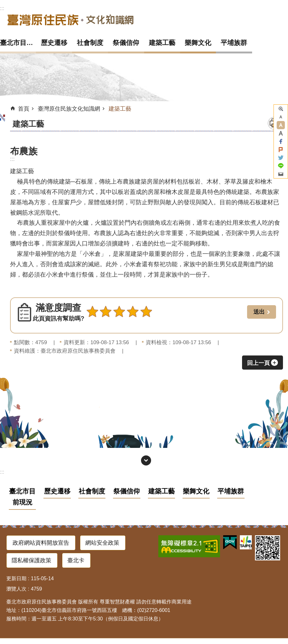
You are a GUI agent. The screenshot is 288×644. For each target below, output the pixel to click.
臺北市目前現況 (18, 43)
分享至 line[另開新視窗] (281, 166)
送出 (92, 325)
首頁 (24, 109)
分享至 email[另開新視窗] (281, 174)
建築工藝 (162, 43)
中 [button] (281, 125)
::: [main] (12, 159)
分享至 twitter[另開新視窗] (281, 158)
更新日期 (16, 578)
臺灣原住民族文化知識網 (71, 20)
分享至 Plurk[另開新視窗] (281, 150)
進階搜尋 (281, 109)
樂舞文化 (198, 43)
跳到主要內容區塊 (3, 3)
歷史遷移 (54, 43)
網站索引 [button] (146, 460)
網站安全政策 (102, 543)
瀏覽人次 (16, 589)
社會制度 (90, 43)
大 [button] (281, 133)
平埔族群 (234, 43)
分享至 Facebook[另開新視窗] (281, 141)
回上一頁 (258, 363)
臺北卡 (76, 560)
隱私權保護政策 (31, 560)
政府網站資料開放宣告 (41, 543)
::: (2, 8)
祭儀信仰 (126, 43)
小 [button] (281, 117)
